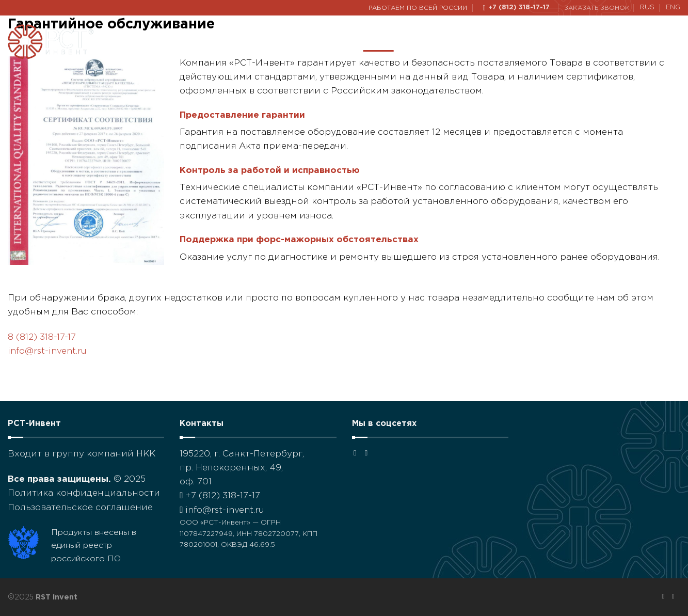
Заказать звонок (597, 8)
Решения (481, 42)
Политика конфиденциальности (84, 493)
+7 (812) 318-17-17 (220, 496)
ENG (673, 7)
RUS (647, 7)
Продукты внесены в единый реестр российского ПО (94, 546)
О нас (379, 42)
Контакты (591, 41)
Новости (536, 42)
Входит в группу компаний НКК (82, 454)
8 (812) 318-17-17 (42, 337)
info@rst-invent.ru (47, 351)
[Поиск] (675, 42)
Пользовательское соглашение (80, 508)
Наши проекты (318, 41)
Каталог (426, 42)
